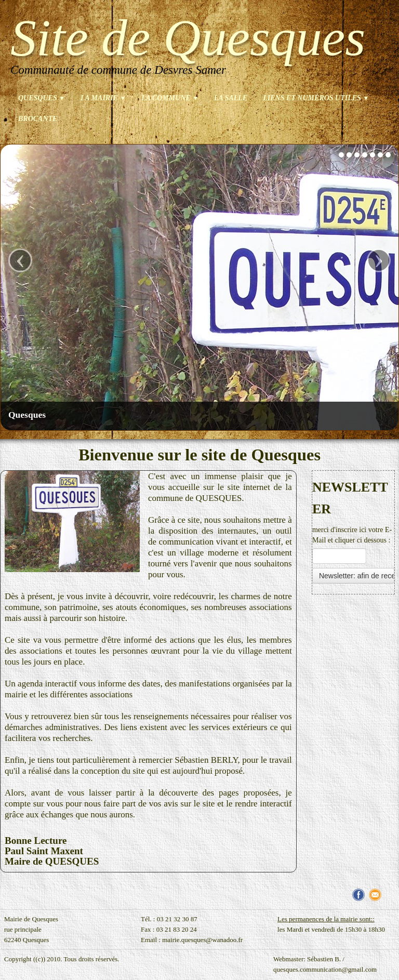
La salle (231, 98)
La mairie (103, 98)
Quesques (42, 98)
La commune (170, 98)
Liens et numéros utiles (316, 98)
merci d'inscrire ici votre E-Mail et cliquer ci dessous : (352, 535)
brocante (38, 119)
